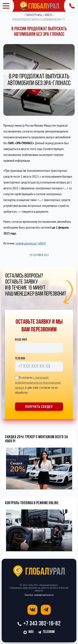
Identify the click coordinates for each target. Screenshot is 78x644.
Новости (48, 15)
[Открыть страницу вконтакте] (32, 610)
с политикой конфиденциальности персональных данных (38, 382)
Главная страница (33, 15)
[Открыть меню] (7, 6)
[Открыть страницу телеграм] (46, 610)
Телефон (20, 359)
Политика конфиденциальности (39, 595)
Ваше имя (21, 340)
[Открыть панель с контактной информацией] (71, 6)
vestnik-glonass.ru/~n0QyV (31, 243)
